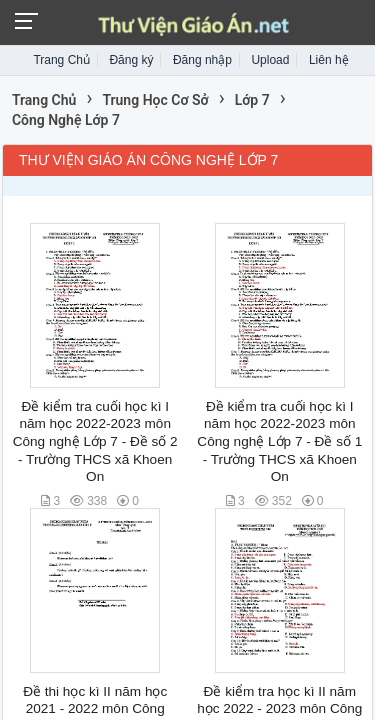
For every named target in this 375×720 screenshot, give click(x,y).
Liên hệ (329, 60)
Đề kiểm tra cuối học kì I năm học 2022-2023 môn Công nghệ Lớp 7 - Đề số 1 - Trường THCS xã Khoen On (279, 442)
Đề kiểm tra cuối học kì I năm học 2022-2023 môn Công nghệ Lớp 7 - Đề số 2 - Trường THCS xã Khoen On (95, 442)
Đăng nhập (202, 60)
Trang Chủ (61, 60)
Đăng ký (131, 60)
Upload (270, 60)
